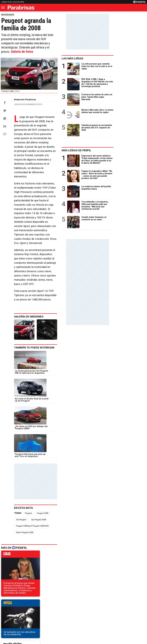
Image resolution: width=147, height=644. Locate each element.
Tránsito (123, 620)
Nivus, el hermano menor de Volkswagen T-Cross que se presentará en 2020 (45, 561)
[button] (84, 60)
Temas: (20, 405)
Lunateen (131, 609)
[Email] (5, 150)
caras (22, 434)
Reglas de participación (105, 620)
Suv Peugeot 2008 (78, 405)
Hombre (60, 609)
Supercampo (89, 609)
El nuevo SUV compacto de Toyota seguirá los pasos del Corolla (38, 551)
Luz (112, 609)
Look (103, 609)
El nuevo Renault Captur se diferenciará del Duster (31, 556)
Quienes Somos (43, 620)
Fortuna (48, 609)
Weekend (73, 609)
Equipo (87, 620)
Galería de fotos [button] (76, 47)
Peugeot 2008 (45, 405)
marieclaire (22, 485)
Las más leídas (105, 58)
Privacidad (75, 620)
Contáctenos (61, 620)
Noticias (19, 609)
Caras (7, 609)
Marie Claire (33, 609)
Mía (120, 609)
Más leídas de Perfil (109, 150)
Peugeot (31, 405)
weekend (68, 485)
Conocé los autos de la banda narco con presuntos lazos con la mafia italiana (45, 566)
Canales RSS (26, 620)
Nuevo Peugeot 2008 (64, 411)
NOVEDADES (8, 15)
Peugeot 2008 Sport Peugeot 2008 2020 (35, 411)
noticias (68, 434)
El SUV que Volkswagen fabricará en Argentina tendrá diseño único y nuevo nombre (44, 544)
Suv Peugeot (61, 405)
